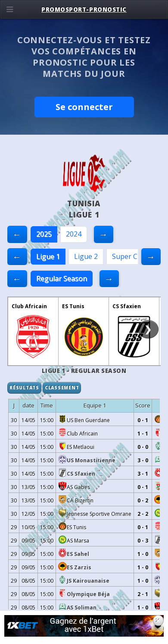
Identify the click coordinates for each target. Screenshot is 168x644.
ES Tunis (73, 306)
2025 (44, 234)
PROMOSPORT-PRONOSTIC (84, 9)
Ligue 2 (86, 256)
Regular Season (62, 278)
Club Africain (29, 306)
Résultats (24, 388)
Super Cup (129, 256)
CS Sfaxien (127, 306)
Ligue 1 (48, 256)
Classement (62, 388)
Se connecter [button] (84, 107)
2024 (74, 234)
